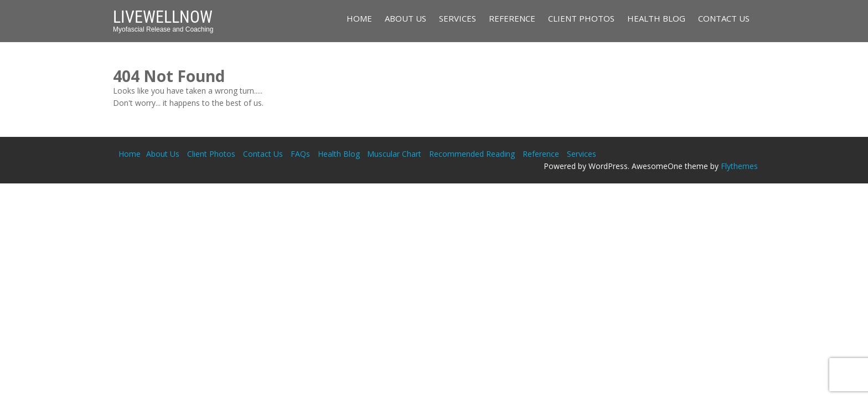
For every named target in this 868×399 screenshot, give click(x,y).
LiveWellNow (163, 17)
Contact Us (724, 18)
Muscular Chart (394, 154)
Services (458, 18)
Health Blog (656, 18)
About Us (405, 18)
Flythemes (739, 166)
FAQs (300, 154)
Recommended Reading (472, 154)
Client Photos (581, 18)
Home (359, 18)
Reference (512, 18)
